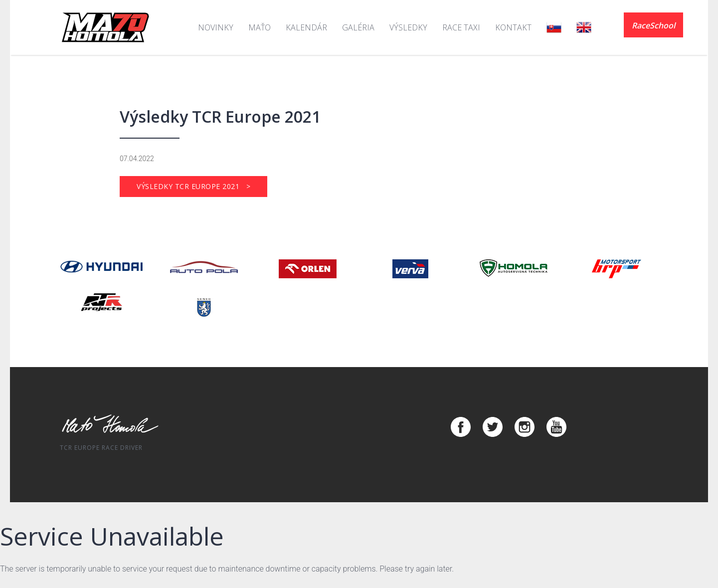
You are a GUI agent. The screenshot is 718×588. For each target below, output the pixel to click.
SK (554, 27)
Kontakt (513, 27)
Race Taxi (461, 27)
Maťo (260, 27)
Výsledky (408, 27)
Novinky (216, 27)
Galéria (358, 27)
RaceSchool (653, 25)
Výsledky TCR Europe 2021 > (193, 186)
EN (584, 27)
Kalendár (306, 27)
